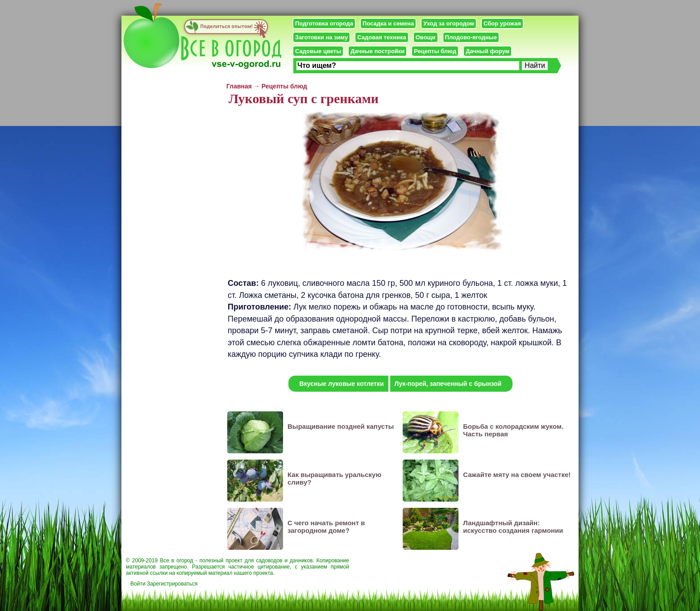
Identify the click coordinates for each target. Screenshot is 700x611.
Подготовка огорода (324, 23)
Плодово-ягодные (471, 37)
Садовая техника (381, 37)
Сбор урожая (502, 23)
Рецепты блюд (435, 51)
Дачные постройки (377, 51)
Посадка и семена (388, 23)
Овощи (426, 37)
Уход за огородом (449, 23)
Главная (239, 86)
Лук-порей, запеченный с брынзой (448, 384)
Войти (138, 584)
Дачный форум (487, 51)
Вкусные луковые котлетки (342, 384)
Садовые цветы (318, 51)
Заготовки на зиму (321, 37)
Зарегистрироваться (172, 584)
